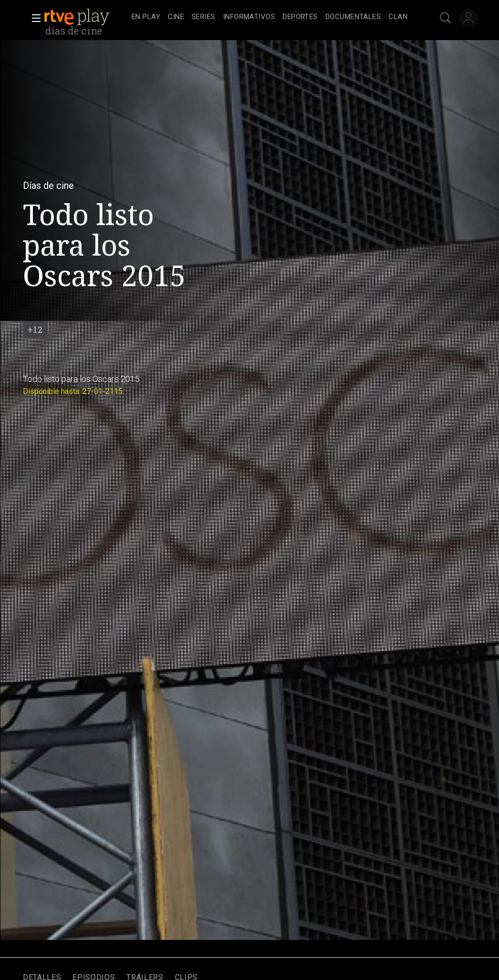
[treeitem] (146, 17)
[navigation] (270, 17)
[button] (33, 18)
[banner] (86, 17)
